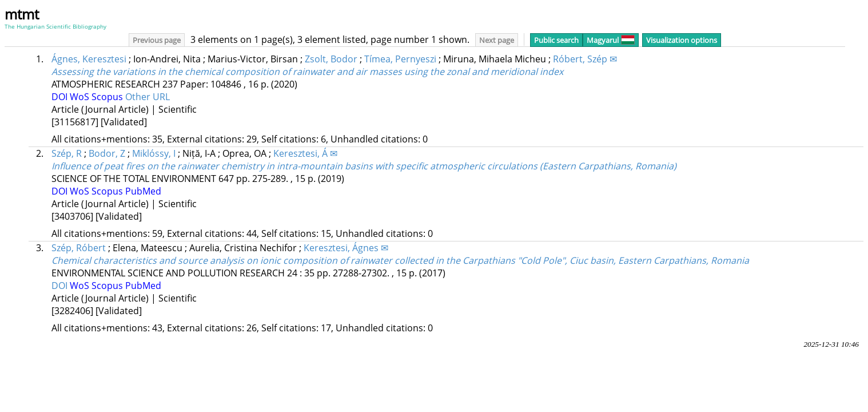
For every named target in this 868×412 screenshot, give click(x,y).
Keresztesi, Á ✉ (305, 153)
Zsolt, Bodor (331, 59)
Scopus (108, 97)
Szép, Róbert (79, 248)
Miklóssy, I (154, 153)
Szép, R (67, 153)
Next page (497, 40)
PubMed (143, 191)
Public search (556, 40)
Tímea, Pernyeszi (400, 59)
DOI (61, 97)
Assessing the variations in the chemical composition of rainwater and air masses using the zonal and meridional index (307, 72)
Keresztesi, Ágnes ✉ (346, 248)
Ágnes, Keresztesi (89, 59)
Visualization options (682, 40)
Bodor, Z (107, 153)
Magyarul (611, 40)
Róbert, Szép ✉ (585, 59)
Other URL (148, 97)
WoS (81, 97)
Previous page (157, 40)
